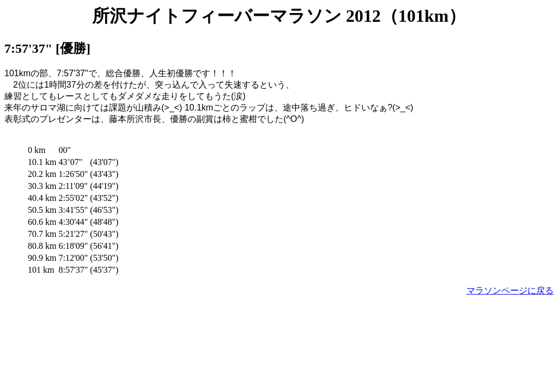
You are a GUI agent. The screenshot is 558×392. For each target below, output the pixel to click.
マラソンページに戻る (510, 290)
